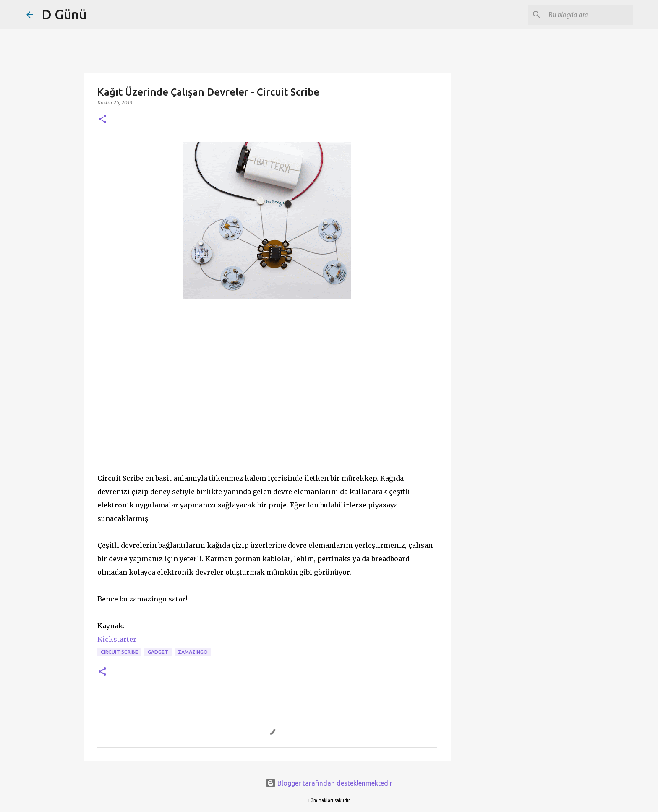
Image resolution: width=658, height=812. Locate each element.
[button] (102, 120)
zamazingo (193, 652)
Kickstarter (117, 639)
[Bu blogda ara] (589, 15)
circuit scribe (119, 652)
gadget (158, 652)
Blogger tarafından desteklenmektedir (329, 783)
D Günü (64, 14)
